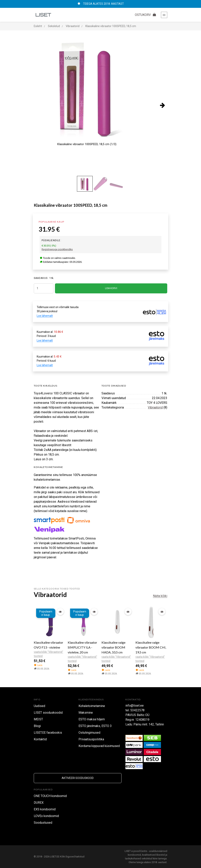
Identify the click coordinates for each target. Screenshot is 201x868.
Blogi (37, 726)
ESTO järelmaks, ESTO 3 (95, 726)
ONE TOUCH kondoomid (50, 796)
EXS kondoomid (45, 809)
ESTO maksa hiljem (92, 719)
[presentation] (162, 105)
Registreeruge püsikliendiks (57, 249)
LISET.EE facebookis (48, 733)
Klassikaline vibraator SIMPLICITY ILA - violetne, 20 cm (82, 647)
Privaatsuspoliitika (91, 739)
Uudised (39, 706)
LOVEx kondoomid (46, 816)
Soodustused (43, 823)
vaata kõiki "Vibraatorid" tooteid (48, 654)
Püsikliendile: (51, 240)
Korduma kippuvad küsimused (99, 746)
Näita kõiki (160, 596)
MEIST (38, 719)
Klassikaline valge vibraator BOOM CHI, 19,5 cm (151, 647)
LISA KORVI (111, 288)
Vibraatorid (155, 407)
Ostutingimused (89, 733)
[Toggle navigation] (164, 15)
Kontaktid (40, 739)
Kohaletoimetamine (92, 706)
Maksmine (86, 713)
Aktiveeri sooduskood (78, 778)
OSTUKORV (146, 15)
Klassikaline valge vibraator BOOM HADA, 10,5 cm (113, 647)
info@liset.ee (135, 706)
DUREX (39, 803)
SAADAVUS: (41, 278)
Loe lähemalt (45, 316)
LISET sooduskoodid (48, 713)
